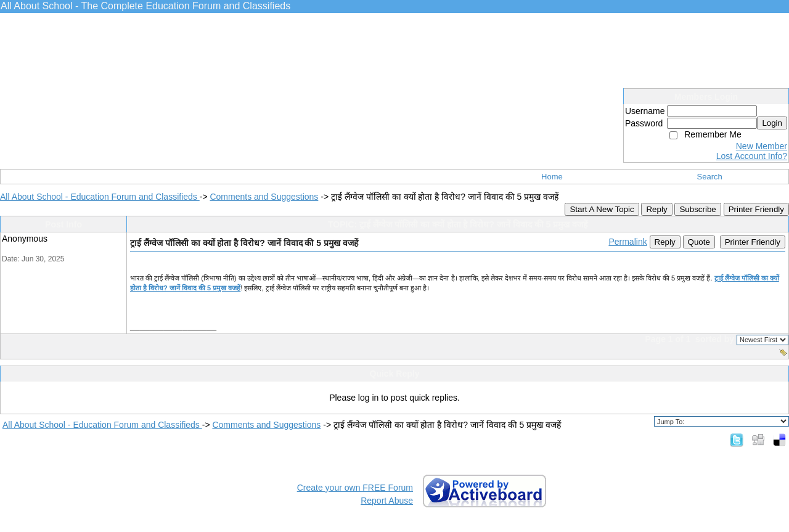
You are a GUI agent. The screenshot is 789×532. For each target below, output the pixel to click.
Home (552, 177)
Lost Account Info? (752, 156)
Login (772, 123)
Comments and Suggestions (264, 197)
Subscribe (697, 209)
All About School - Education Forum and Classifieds (100, 197)
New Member (762, 146)
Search (710, 177)
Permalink (628, 242)
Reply (656, 209)
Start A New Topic (602, 209)
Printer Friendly (756, 209)
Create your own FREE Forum (355, 488)
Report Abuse (387, 501)
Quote (699, 242)
